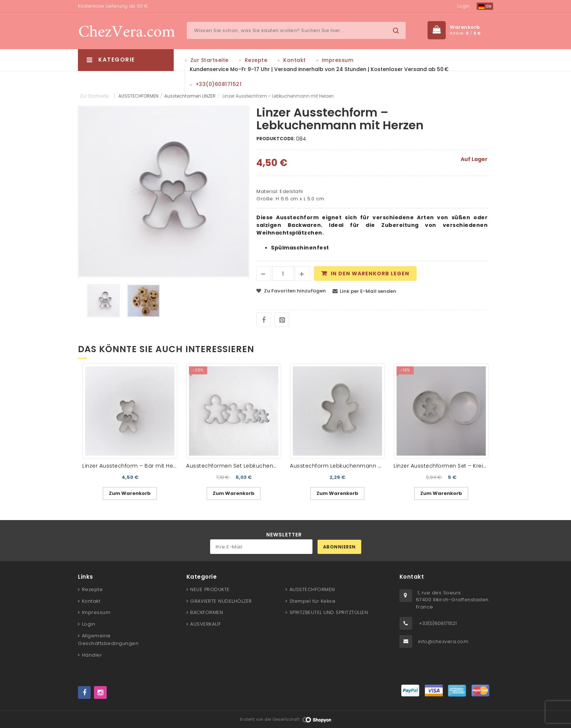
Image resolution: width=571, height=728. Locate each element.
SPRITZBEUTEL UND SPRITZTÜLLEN (329, 612)
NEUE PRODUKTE (210, 589)
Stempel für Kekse (313, 601)
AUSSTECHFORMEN (138, 96)
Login (464, 6)
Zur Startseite (210, 60)
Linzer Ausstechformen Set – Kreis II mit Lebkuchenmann (471, 466)
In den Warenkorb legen (370, 274)
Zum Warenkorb (130, 493)
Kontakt (295, 60)
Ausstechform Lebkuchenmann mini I (341, 466)
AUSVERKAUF (205, 624)
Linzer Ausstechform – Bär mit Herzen (133, 466)
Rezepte (256, 60)
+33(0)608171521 (219, 84)
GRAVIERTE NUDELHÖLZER (221, 601)
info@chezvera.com (443, 642)
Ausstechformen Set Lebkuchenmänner (241, 466)
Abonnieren (339, 547)
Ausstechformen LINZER (190, 96)
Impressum (338, 60)
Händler (92, 655)
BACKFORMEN (206, 612)
